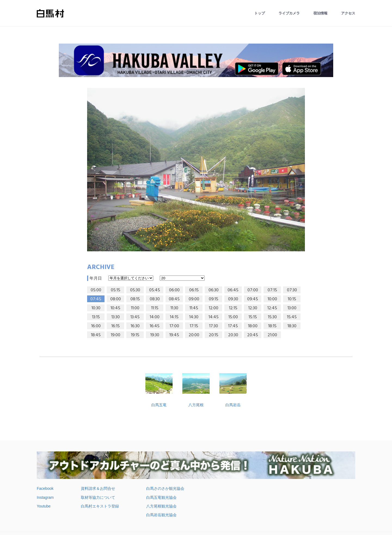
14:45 (214, 317)
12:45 (272, 308)
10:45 (115, 308)
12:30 (253, 308)
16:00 (96, 326)
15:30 (272, 317)
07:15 (272, 290)
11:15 (155, 308)
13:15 (96, 317)
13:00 (292, 308)
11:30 (174, 308)
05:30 (135, 290)
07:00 (253, 290)
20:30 (233, 335)
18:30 (292, 326)
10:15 (292, 299)
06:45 (233, 290)
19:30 (155, 335)
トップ (260, 13)
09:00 (194, 299)
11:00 (135, 308)
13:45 (135, 317)
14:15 (174, 317)
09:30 (233, 299)
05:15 (116, 290)
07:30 (292, 290)
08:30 (155, 299)
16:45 (155, 326)
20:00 (194, 335)
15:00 (233, 317)
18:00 (253, 326)
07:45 (96, 299)
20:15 (214, 335)
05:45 (155, 290)
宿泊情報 (320, 13)
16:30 (135, 326)
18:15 (272, 326)
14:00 (155, 317)
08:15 (135, 299)
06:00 (174, 290)
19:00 (116, 335)
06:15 (194, 290)
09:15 (214, 299)
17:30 (214, 326)
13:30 (116, 317)
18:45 (96, 335)
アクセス (348, 13)
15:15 (253, 317)
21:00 (272, 335)
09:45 (253, 299)
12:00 (214, 308)
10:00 (272, 299)
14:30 (194, 317)
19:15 (135, 335)
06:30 (214, 290)
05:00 (96, 290)
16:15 (116, 326)
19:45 (174, 335)
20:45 (253, 335)
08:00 (116, 299)
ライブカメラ (289, 13)
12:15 (233, 308)
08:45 (174, 299)
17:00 (174, 326)
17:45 (233, 326)
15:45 (292, 317)
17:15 (194, 326)
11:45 (194, 308)
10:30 (96, 308)
